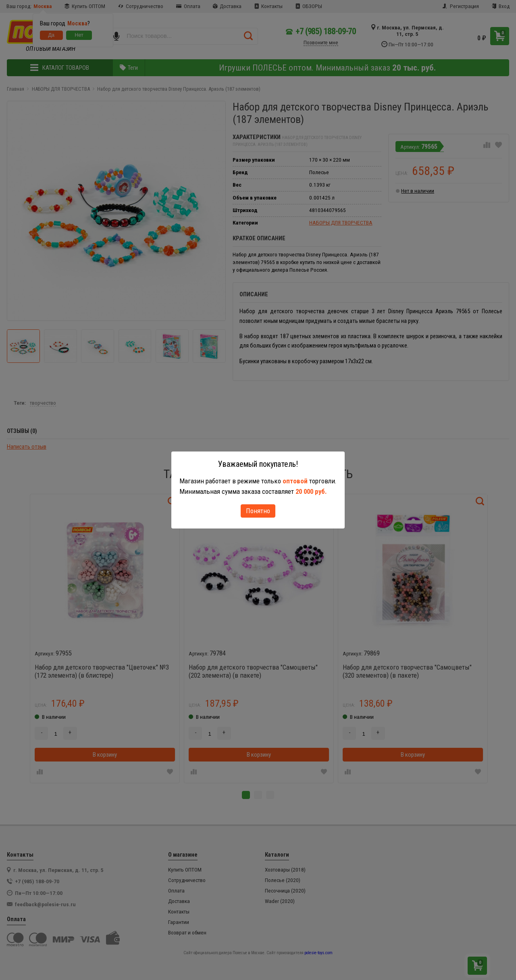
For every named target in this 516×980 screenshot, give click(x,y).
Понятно (258, 511)
